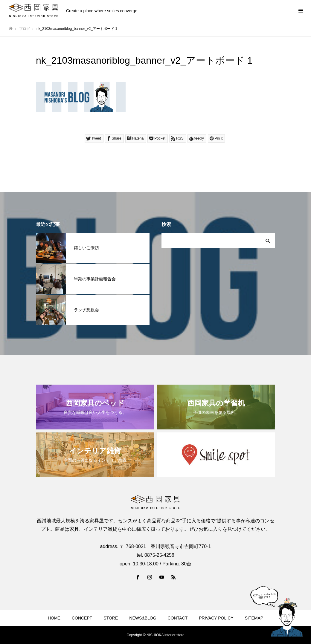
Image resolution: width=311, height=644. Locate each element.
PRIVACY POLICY (216, 618)
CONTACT (178, 618)
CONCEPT (82, 618)
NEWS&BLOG (143, 618)
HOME (54, 618)
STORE (111, 618)
